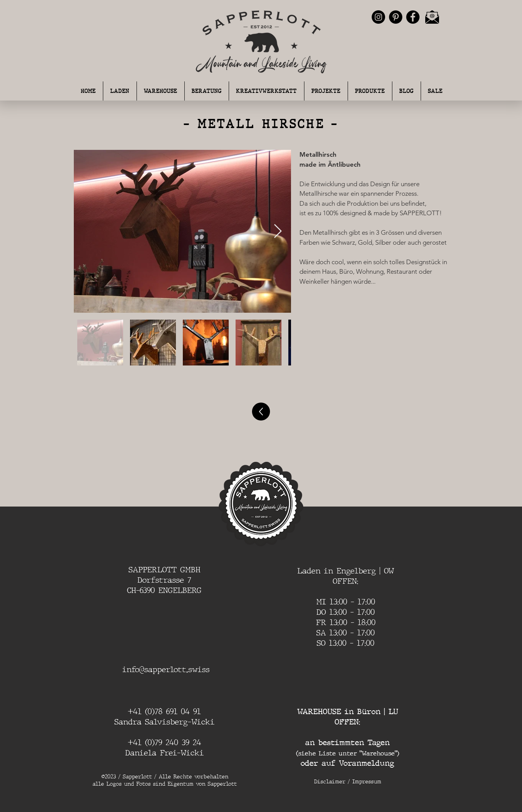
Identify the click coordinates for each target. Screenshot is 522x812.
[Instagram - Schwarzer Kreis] (378, 17)
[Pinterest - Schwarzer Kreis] (396, 17)
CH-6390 (143, 590)
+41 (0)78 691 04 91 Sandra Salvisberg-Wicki (164, 717)
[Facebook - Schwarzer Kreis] (413, 17)
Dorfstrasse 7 (164, 580)
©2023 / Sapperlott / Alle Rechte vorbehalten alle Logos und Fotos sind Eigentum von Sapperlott (165, 780)
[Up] (261, 412)
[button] (207, 91)
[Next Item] (278, 231)
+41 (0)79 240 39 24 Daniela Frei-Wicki (164, 748)
